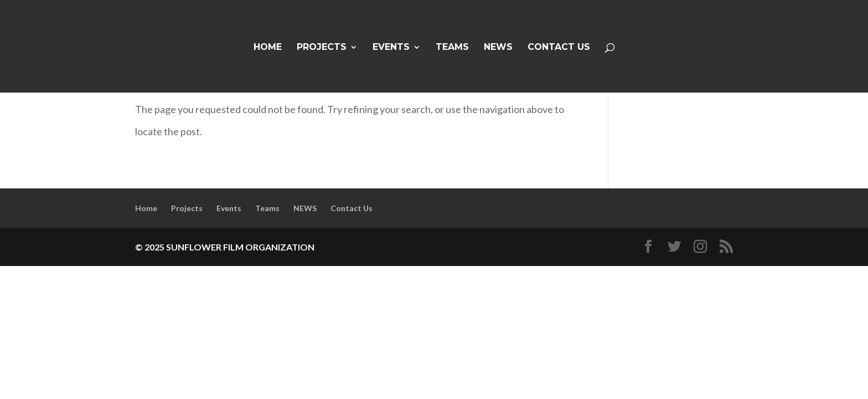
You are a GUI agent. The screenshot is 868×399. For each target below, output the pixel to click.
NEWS (498, 48)
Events (391, 48)
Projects (322, 48)
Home (268, 48)
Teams (452, 48)
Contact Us (559, 48)
